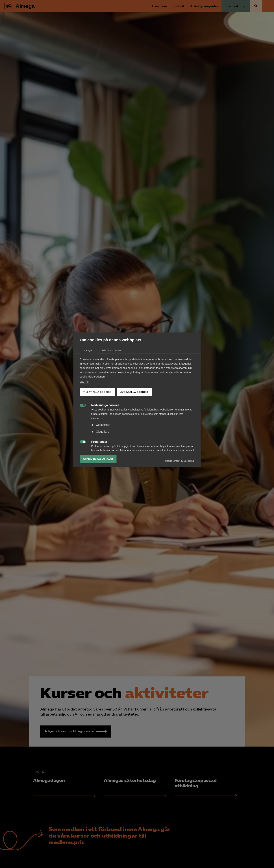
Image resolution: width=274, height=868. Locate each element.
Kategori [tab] (89, 385)
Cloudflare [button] (103, 466)
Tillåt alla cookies (97, 426)
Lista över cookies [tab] (111, 385)
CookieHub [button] (103, 459)
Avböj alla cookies (134, 426)
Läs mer (85, 416)
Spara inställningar (98, 493)
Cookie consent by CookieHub (180, 495)
